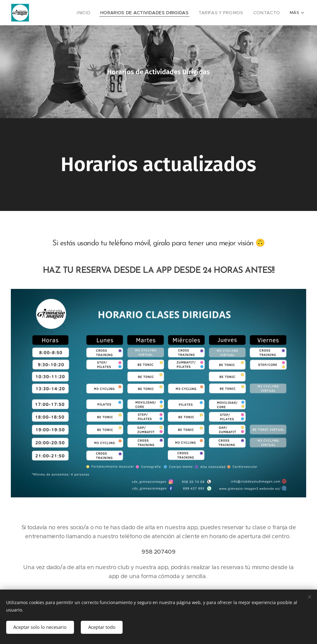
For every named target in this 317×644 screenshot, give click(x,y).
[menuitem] (97, 13)
